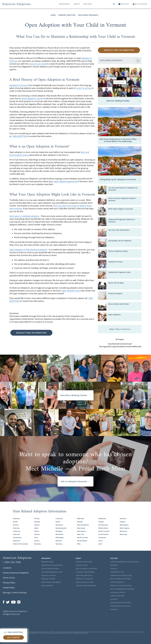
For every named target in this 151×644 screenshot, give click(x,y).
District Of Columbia (20, 544)
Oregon (101, 522)
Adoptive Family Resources (86, 586)
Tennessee (102, 537)
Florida (37, 518)
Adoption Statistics (118, 593)
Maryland (59, 525)
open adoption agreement (65, 181)
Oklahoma (102, 518)
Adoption (114, 565)
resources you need (37, 64)
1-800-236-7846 (12, 562)
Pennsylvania (103, 525)
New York (81, 534)
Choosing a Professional (85, 572)
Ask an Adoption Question (75, 481)
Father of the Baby (48, 576)
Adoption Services (117, 582)
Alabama (16, 518)
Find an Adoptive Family (118, 251)
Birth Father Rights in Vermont (121, 209)
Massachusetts (61, 528)
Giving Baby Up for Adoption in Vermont (120, 180)
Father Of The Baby (116, 283)
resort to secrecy (84, 88)
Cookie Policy (9, 588)
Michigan (59, 531)
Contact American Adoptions (16, 573)
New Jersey (81, 528)
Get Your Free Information (119, 230)
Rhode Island (103, 528)
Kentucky (38, 544)
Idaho (36, 528)
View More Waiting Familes (75, 395)
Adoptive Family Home (84, 562)
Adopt (77, 4)
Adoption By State (117, 572)
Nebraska (81, 518)
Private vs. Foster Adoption (121, 586)
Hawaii (37, 525)
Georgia (37, 522)
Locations (7, 568)
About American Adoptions (121, 579)
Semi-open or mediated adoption (24, 216)
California (17, 531)
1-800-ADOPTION (19, 136)
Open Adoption (114, 315)
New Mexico (81, 531)
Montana (59, 544)
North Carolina (83, 537)
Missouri (59, 541)
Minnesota (59, 534)
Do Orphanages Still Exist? (120, 606)
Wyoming (123, 534)
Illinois (37, 531)
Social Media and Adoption (121, 603)
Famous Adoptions (117, 596)
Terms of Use (9, 578)
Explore (88, 4)
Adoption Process (115, 262)
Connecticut (17, 537)
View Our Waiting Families (123, 101)
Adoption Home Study (84, 576)
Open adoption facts (71, 291)
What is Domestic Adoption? (86, 569)
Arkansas (16, 528)
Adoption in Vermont (19, 85)
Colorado (16, 534)
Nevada (80, 522)
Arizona (16, 525)
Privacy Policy (9, 583)
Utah (100, 544)
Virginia (123, 522)
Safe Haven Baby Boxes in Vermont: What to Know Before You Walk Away (120, 140)
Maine (58, 522)
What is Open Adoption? (85, 582)
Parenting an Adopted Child (121, 576)
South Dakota (103, 534)
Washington (124, 525)
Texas (100, 541)
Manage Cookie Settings (15, 593)
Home (53, 15)
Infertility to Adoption (84, 579)
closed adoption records (32, 99)
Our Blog (114, 609)
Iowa (36, 537)
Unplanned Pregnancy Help (119, 272)
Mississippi (60, 537)
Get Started (13, 637)
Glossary (114, 599)
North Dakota (82, 541)
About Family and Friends (119, 304)
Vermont (123, 518)
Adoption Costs (82, 565)
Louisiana (59, 518)
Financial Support (115, 293)
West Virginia (125, 528)
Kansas (37, 541)
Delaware (16, 541)
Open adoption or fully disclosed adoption (28, 250)
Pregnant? (65, 4)
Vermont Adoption (67, 15)
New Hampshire (83, 525)
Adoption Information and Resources (125, 562)
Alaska (15, 522)
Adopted (114, 569)
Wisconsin (123, 531)
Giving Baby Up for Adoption (120, 241)
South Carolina (104, 531)
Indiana (37, 534)
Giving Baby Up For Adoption (52, 565)
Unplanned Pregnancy (88, 15)
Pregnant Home (47, 562)
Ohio (79, 544)
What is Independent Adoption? (122, 589)
